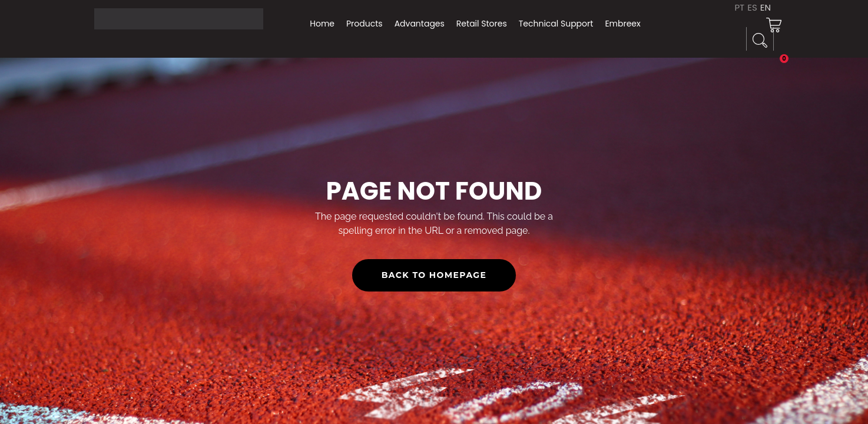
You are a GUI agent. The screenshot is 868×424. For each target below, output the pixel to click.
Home (322, 24)
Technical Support (556, 24)
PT (739, 7)
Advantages (420, 24)
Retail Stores (482, 24)
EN (766, 7)
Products (365, 24)
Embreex (622, 24)
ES (752, 7)
